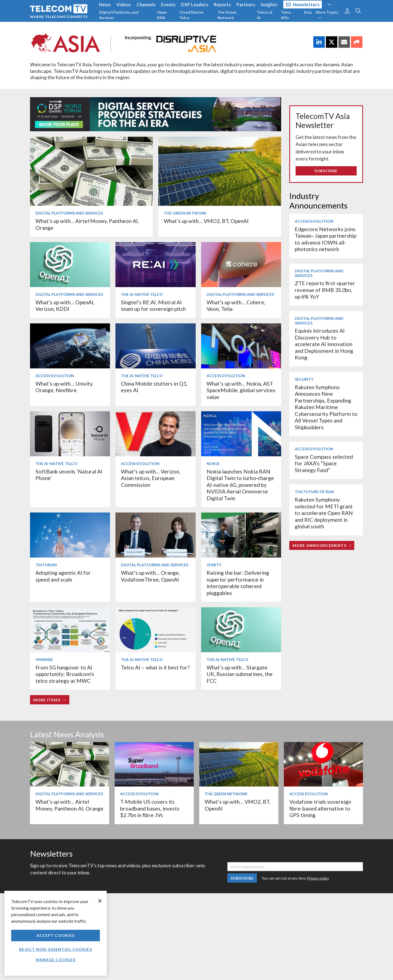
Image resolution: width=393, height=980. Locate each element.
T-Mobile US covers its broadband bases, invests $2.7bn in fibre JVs (150, 808)
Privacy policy (318, 878)
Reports (222, 5)
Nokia (213, 464)
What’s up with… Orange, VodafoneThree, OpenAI (150, 576)
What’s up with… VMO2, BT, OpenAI (206, 221)
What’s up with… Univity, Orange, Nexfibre (64, 387)
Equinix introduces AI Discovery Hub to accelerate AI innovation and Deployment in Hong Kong (324, 344)
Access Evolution (55, 376)
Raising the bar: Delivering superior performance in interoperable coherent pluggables (238, 583)
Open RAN (162, 15)
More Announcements (322, 545)
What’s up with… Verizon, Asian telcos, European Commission (151, 478)
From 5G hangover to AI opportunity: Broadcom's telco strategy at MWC (65, 674)
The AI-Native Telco (142, 294)
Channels (146, 5)
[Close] (100, 901)
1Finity (214, 565)
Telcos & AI (265, 15)
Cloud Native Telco (191, 15)
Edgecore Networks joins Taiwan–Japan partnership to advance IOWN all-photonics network (325, 239)
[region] (56, 933)
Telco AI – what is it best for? (155, 667)
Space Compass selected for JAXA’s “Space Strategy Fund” (324, 463)
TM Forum (46, 565)
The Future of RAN (314, 492)
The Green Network (227, 15)
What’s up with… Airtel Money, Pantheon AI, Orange (69, 805)
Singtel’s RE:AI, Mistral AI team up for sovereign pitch (153, 306)
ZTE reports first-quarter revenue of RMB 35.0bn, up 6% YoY (325, 290)
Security (304, 379)
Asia (308, 12)
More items (50, 700)
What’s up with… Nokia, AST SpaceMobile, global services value (241, 390)
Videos (124, 5)
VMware (44, 659)
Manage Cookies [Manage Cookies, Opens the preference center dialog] (56, 960)
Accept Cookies (56, 935)
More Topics (327, 15)
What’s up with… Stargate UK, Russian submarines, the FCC (240, 674)
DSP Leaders (195, 5)
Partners (246, 5)
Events (168, 5)
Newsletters (303, 5)
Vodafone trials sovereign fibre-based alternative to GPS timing (320, 808)
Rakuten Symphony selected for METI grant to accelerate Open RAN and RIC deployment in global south (324, 513)
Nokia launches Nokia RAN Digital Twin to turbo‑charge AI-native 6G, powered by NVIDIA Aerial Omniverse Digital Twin (240, 485)
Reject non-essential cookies (55, 949)
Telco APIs (286, 15)
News (105, 5)
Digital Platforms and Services (119, 15)
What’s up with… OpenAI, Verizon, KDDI (65, 306)
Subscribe (326, 171)
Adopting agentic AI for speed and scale (63, 576)
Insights (269, 5)
